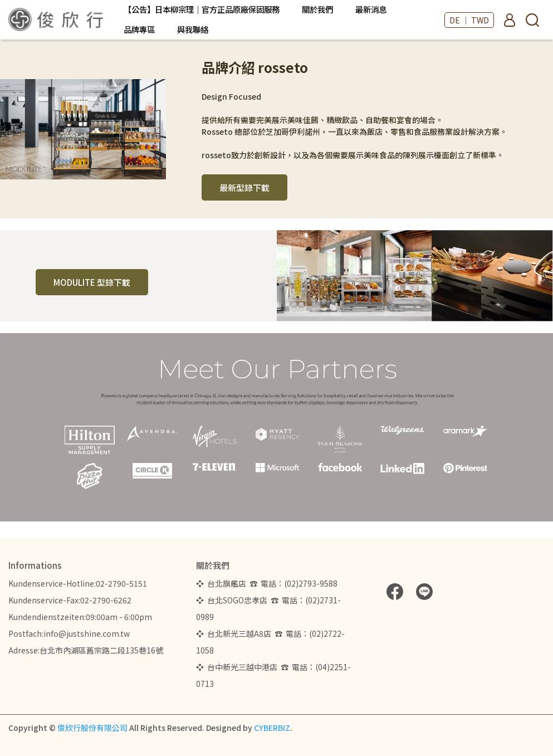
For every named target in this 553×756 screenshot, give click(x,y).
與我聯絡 (193, 30)
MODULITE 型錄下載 (92, 282)
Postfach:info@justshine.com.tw (69, 633)
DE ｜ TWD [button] (469, 20)
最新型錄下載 (244, 187)
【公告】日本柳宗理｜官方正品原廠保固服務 (202, 9)
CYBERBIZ (272, 728)
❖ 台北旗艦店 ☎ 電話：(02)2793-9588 (268, 583)
